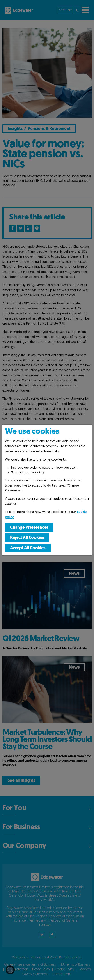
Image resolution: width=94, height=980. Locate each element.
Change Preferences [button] (29, 528)
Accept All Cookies (28, 548)
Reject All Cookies (27, 538)
